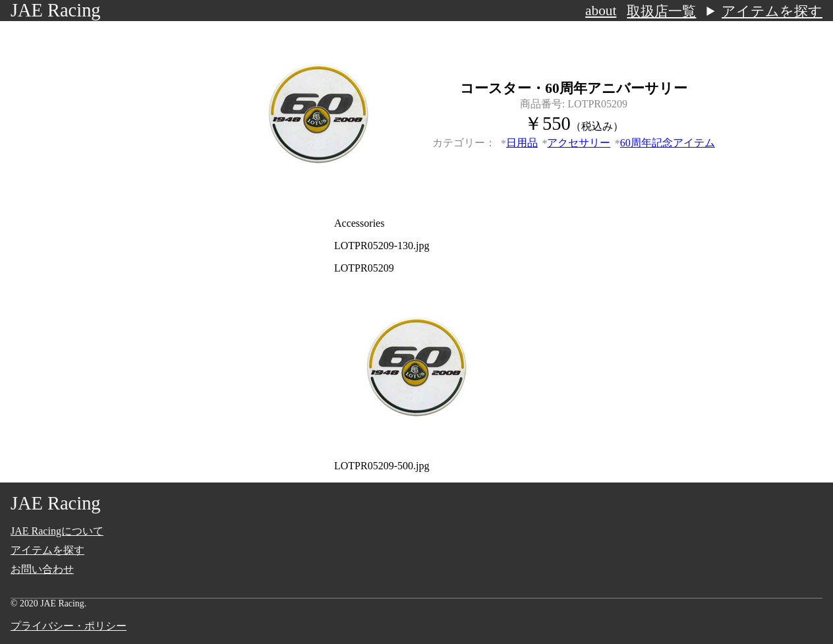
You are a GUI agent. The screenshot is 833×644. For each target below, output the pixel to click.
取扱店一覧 (661, 11)
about (601, 11)
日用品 (522, 143)
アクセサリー (579, 143)
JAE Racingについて (57, 531)
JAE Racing (56, 10)
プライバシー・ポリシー (69, 626)
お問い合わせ (42, 569)
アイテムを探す (772, 11)
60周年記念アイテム (668, 143)
